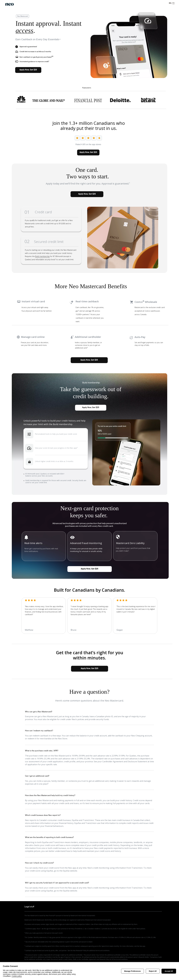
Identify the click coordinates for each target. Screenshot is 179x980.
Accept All (169, 971)
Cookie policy (17, 976)
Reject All (153, 971)
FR (173, 3)
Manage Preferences (132, 971)
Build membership (42, 256)
